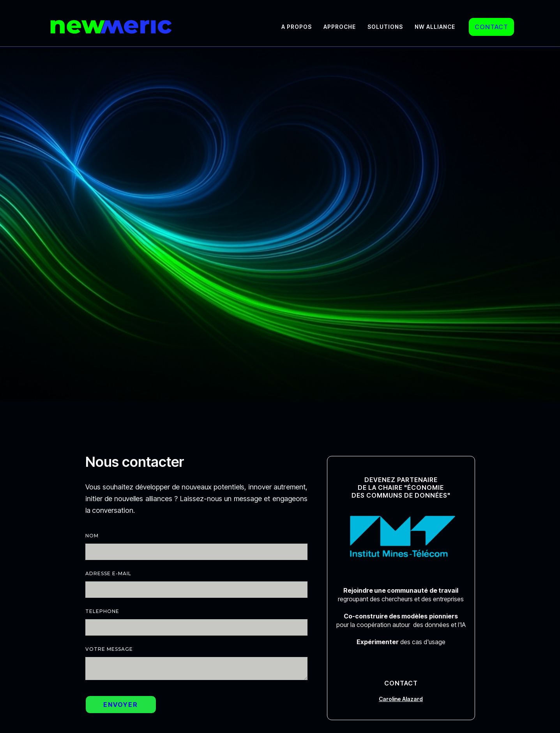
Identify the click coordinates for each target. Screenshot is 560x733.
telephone (102, 611)
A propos (297, 27)
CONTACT (491, 27)
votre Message (109, 649)
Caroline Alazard (401, 699)
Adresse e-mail (108, 573)
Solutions (385, 27)
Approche (340, 27)
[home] (111, 27)
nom (92, 536)
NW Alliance (435, 27)
